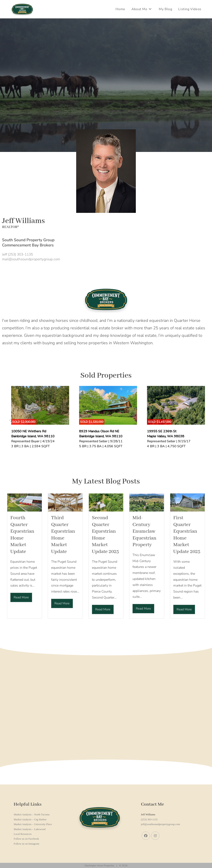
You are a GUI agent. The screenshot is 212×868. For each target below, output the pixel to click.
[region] (106, 420)
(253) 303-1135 (149, 819)
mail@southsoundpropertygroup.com (31, 259)
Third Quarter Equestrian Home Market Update (63, 535)
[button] (11, 420)
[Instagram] (155, 836)
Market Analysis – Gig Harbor (30, 819)
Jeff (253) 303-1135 (17, 254)
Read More (21, 597)
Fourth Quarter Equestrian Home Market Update (22, 535)
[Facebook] (146, 836)
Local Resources (23, 834)
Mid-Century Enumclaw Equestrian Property (144, 531)
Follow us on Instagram (26, 844)
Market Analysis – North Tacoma (32, 814)
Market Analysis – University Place (33, 824)
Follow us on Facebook (26, 839)
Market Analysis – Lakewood (30, 829)
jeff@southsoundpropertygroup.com (161, 824)
